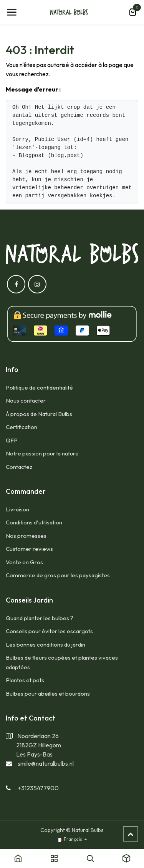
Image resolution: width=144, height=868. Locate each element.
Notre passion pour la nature (42, 453)
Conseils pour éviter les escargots (49, 631)
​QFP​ (12, 440)
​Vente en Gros (24, 562)
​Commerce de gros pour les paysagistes (58, 575)
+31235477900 (38, 788)
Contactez (19, 467)
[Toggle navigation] (12, 12)
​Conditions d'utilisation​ (34, 522)
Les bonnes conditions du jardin (46, 644)
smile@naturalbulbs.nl (46, 763)
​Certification (22, 427)
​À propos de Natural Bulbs (39, 414)
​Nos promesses (26, 536)
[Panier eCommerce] (132, 12)
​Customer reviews (29, 549)
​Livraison (17, 509)
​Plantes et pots (25, 680)
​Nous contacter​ (26, 400)
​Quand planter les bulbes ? (40, 618)
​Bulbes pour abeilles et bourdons (48, 694)
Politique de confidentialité (39, 387)
